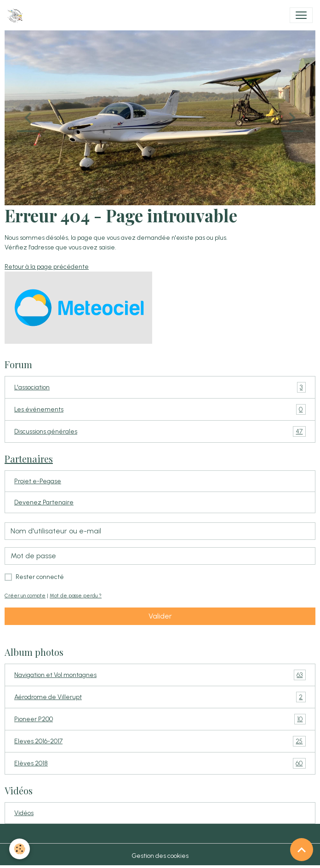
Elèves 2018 (160, 763)
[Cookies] (20, 849)
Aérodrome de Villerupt (160, 697)
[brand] (17, 15)
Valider (160, 616)
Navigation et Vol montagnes (160, 675)
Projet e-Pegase (38, 481)
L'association (160, 387)
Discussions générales (160, 431)
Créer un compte (25, 596)
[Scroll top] (302, 850)
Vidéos (24, 813)
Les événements (160, 409)
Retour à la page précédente (47, 267)
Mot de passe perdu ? (76, 596)
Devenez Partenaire (44, 502)
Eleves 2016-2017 (160, 741)
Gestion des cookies (160, 856)
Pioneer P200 (160, 719)
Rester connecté (40, 577)
